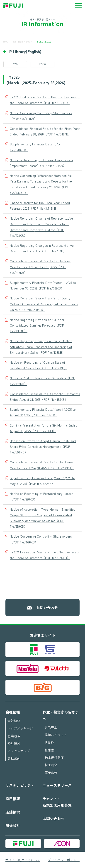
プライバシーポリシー (64, 860)
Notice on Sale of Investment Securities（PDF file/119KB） (42, 381)
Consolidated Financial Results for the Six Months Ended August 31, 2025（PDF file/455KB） (45, 397)
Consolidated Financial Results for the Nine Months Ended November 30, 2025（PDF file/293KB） (40, 267)
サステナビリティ (20, 785)
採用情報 (13, 799)
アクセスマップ (19, 751)
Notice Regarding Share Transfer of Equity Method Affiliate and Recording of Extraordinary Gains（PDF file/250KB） (44, 304)
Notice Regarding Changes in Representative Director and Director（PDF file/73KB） (42, 248)
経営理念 (14, 743)
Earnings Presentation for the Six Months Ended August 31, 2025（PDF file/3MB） (44, 428)
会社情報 (13, 712)
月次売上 (51, 727)
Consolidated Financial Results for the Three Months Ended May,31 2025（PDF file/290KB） (42, 465)
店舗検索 (13, 812)
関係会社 (13, 825)
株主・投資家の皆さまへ (23, 42)
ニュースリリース (57, 785)
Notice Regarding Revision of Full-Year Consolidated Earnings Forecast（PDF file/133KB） (37, 325)
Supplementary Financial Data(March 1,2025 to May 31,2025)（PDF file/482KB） (42, 481)
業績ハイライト (56, 735)
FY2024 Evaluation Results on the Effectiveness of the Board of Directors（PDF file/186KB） (45, 555)
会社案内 (14, 758)
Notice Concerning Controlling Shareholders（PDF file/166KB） (41, 539)
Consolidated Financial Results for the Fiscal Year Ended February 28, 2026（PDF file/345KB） (45, 131)
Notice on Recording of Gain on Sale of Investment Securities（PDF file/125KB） (39, 365)
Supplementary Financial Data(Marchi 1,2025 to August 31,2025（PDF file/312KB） (43, 412)
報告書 (49, 750)
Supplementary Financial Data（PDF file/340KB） (36, 147)
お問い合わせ (47, 607)
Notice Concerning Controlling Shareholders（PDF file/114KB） (41, 116)
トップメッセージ (20, 728)
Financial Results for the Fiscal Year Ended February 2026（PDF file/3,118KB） (40, 205)
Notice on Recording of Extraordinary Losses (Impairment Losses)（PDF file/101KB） (41, 163)
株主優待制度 (54, 757)
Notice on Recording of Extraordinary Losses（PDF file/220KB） (41, 496)
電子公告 (51, 772)
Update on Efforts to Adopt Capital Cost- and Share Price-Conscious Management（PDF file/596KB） (43, 446)
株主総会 (51, 765)
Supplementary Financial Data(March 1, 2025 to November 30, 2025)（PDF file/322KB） (43, 285)
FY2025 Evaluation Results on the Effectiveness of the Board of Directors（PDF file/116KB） (45, 100)
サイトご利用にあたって (23, 860)
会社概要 (14, 721)
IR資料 (49, 742)
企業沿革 (14, 736)
